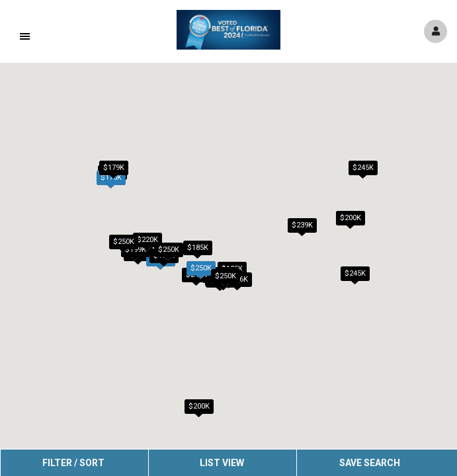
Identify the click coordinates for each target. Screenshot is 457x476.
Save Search (370, 463)
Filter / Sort (73, 463)
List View (222, 463)
